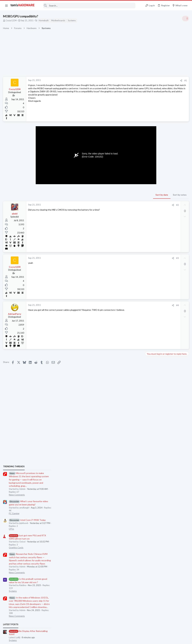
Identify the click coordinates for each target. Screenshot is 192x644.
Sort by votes (128, 195)
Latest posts (148, 333)
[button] (6, 5)
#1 (134, 80)
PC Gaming (152, 222)
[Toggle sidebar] (185, 19)
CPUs (149, 237)
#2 (126, 205)
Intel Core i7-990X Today (165, 229)
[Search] (87, 6)
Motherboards (58, 20)
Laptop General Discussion (159, 365)
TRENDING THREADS (151, 175)
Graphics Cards (154, 256)
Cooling (150, 380)
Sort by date (110, 195)
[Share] (130, 81)
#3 (126, 258)
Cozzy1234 (11, 20)
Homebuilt (44, 20)
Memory (150, 427)
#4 (126, 305)
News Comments (154, 204)
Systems (72, 20)
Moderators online (152, 451)
